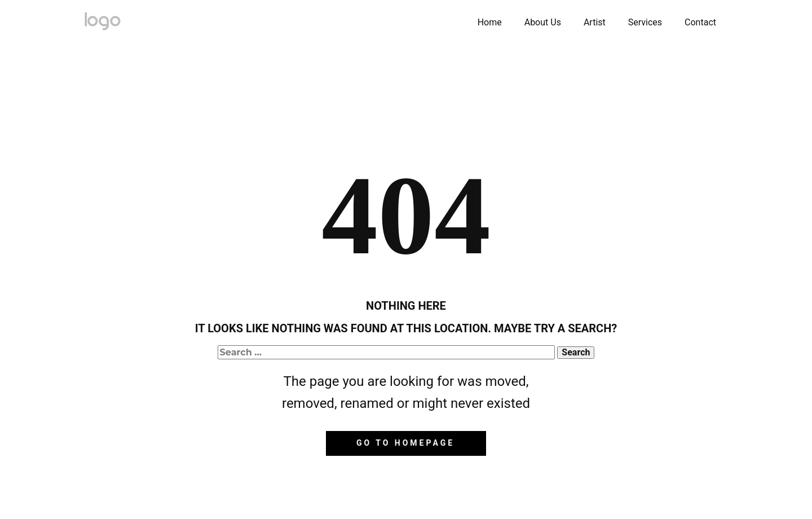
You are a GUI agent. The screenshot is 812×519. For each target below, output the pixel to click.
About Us (543, 22)
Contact (700, 22)
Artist (595, 22)
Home (490, 22)
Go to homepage (405, 443)
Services (645, 22)
